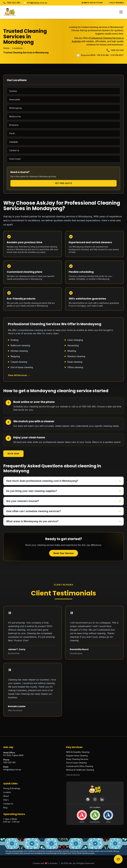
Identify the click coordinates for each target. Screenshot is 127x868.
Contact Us (8, 804)
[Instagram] (95, 799)
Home (6, 48)
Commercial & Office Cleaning (80, 766)
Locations (17, 48)
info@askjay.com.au (35, 3)
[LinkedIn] (102, 799)
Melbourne (15, 116)
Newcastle (15, 100)
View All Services (19, 375)
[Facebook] (88, 799)
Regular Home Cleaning (77, 756)
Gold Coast (15, 159)
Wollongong (15, 108)
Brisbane (14, 125)
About (6, 796)
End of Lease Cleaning (76, 763)
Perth (12, 133)
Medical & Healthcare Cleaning (80, 770)
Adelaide (14, 142)
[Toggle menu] (121, 12)
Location (7, 792)
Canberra (14, 150)
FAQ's (6, 800)
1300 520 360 (12, 3)
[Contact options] (118, 859)
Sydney (13, 91)
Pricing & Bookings (12, 788)
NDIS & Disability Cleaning (78, 752)
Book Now (13, 454)
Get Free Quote (64, 183)
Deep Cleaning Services (77, 759)
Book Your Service (64, 553)
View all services (73, 775)
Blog (5, 808)
